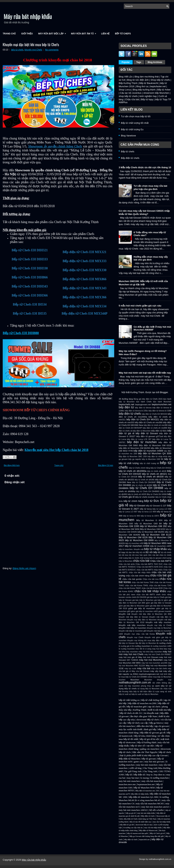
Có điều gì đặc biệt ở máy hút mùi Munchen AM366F (152, 328)
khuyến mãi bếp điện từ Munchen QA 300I (151, 614)
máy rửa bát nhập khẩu (153, 828)
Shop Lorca (125, 90)
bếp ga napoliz (135, 459)
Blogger (164, 392)
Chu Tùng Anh (150, 768)
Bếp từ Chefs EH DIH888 (21, 333)
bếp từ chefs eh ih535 (137, 494)
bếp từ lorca (146, 509)
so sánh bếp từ (160, 686)
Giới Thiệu (27, 34)
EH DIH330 (142, 597)
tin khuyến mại (151, 713)
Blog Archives (155, 62)
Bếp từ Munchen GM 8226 (133, 537)
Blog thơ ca (142, 86)
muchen (122, 680)
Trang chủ (9, 34)
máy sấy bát (156, 671)
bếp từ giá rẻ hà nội (149, 739)
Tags (139, 62)
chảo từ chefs (165, 555)
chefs (158, 595)
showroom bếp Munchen (156, 93)
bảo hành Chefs (144, 402)
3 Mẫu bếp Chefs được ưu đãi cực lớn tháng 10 (145, 167)
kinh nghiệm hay (148, 96)
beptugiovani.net (143, 404)
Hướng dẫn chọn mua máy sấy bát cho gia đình (151, 258)
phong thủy (146, 686)
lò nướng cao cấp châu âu (133, 828)
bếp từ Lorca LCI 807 (128, 512)
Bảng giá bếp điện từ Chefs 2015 (148, 399)
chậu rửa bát (141, 561)
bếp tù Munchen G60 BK (153, 459)
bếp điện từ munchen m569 (148, 451)
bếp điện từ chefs (130, 414)
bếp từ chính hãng (133, 501)
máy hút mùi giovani (154, 762)
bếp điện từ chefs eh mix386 (156, 425)
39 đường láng (126, 399)
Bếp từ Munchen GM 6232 (153, 529)
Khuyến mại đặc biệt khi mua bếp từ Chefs (31, 45)
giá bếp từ (159, 600)
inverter (168, 611)
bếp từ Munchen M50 (144, 788)
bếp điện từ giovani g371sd (150, 436)
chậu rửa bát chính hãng (138, 576)
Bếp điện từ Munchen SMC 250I (133, 457)
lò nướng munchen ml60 (161, 646)
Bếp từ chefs (123, 34)
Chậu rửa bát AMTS (161, 561)
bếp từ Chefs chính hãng (139, 468)
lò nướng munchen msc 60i (130, 649)
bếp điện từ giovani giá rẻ (153, 733)
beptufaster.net (158, 86)
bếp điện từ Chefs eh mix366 (149, 422)
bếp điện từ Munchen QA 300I (155, 453)
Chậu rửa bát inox (151, 579)
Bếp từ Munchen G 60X (149, 520)
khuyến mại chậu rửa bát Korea (139, 634)
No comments (52, 50)
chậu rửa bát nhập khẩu (150, 591)
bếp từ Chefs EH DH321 (161, 468)
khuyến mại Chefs (33, 50)
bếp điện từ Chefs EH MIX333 (154, 414)
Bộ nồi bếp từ (153, 552)
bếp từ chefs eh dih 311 (131, 713)
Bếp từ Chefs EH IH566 (157, 494)
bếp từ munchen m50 (134, 543)
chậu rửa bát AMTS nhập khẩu (150, 570)
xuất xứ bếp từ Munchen (148, 694)
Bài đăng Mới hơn (12, 465)
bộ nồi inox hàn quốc (138, 555)
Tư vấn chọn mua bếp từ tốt (136, 116)
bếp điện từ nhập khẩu (158, 457)
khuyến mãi (125, 614)
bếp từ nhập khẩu (155, 549)
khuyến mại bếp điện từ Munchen (142, 620)
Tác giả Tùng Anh (133, 771)
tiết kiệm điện (146, 692)
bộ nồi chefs (166, 552)
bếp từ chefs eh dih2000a (132, 471)
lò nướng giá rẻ (125, 646)
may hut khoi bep (159, 649)
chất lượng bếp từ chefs (129, 558)
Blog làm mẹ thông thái (147, 77)
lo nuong (145, 778)
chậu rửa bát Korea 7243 (160, 586)
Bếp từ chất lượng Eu (132, 129)
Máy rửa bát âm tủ (85, 32)
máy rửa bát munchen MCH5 (150, 804)
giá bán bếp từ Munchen (143, 600)
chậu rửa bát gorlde (132, 579)
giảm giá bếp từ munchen (142, 608)
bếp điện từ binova (143, 408)
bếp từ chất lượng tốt (149, 463)
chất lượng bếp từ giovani (151, 558)
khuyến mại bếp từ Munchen (159, 628)
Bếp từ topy (147, 99)
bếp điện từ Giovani (147, 433)
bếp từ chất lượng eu (129, 700)
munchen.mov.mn (127, 784)
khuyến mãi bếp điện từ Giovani (133, 617)
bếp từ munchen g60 (136, 707)
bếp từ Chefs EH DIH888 (146, 488)
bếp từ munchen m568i (137, 546)
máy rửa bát (144, 668)
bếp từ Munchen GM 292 (153, 526)
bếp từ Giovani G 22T (156, 506)
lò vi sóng (147, 649)
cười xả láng (135, 768)
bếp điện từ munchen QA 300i (143, 797)
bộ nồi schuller (157, 810)
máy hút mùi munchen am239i (154, 663)
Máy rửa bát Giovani (140, 671)
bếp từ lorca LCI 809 (147, 512)
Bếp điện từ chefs (130, 158)
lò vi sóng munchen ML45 (148, 800)
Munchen (135, 680)
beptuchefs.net (126, 404)
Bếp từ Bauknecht (149, 83)
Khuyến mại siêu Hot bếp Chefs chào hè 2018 (57, 450)
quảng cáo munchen (149, 749)
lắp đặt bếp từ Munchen (146, 643)
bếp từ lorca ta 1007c (150, 516)
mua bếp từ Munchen (162, 677)
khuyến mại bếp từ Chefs (159, 625)
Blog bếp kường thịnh (144, 90)
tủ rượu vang (159, 692)
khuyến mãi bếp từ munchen (132, 628)
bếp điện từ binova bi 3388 (160, 411)
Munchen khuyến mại (158, 680)
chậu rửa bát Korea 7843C (130, 588)
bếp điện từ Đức (159, 431)
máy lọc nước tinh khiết (130, 729)
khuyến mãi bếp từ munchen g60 (133, 631)
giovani (161, 611)
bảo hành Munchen (162, 402)
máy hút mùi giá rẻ (128, 657)
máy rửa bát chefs (159, 669)
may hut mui (133, 778)
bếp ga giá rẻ (131, 813)
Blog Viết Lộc (126, 77)
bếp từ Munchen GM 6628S (151, 532)
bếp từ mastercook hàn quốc (138, 833)
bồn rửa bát (153, 555)
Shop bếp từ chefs (160, 80)
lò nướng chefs (164, 643)
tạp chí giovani (162, 726)
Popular (126, 62)
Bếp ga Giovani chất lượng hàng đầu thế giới (147, 836)
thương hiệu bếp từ (131, 692)
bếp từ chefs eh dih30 (157, 471)
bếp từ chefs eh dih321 (154, 474)
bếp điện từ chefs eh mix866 (155, 428)
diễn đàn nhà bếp (145, 726)
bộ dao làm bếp (133, 552)
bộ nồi (142, 552)
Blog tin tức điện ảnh (138, 80)
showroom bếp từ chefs (148, 720)
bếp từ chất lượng (129, 463)
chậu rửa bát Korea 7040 (143, 582)
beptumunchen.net (161, 404)
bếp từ (168, 459)
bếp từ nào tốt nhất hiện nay (140, 822)
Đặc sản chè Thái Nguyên (145, 752)
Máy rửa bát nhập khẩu (28, 16)
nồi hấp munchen (132, 686)
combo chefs (131, 597)
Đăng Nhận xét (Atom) (24, 568)
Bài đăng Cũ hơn (106, 465)
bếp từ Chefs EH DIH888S (148, 491)
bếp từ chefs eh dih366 (145, 480)
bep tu (150, 775)
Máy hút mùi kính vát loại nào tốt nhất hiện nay (145, 373)
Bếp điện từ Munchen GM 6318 (155, 445)
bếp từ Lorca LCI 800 (162, 509)
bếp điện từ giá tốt (127, 825)
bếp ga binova (156, 723)
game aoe (138, 762)
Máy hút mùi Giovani (148, 657)
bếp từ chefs (17, 50)
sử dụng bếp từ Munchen (148, 689)
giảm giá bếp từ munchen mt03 (144, 611)
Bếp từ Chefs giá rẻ (157, 833)
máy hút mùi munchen (147, 765)
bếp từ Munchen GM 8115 (156, 535)
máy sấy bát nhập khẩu (161, 822)
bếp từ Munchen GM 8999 (139, 540)
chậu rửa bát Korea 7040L (137, 586)
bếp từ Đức (152, 501)
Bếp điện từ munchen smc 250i (147, 791)
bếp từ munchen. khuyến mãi (131, 549)
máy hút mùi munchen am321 (155, 807)
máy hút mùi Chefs (133, 654)
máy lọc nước (130, 669)
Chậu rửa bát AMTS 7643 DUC (149, 564)
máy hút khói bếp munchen (150, 652)
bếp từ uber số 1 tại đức (142, 746)
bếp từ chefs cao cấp (138, 723)
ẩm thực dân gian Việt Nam (144, 716)
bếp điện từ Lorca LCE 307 (139, 439)
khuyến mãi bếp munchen (132, 625)
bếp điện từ (126, 407)
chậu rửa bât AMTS (146, 595)
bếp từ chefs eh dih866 (142, 485)
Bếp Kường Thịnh (128, 83)
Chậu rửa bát (132, 99)
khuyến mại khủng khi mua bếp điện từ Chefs (148, 641)
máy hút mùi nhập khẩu (146, 813)
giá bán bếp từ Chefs (156, 597)
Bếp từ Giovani (137, 506)
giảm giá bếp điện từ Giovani (159, 603)
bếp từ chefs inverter (145, 497)
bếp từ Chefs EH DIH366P (144, 482)
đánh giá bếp (150, 729)
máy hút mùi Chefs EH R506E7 (158, 654)
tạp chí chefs (154, 707)
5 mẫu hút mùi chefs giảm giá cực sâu (140, 306)
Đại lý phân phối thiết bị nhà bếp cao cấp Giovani (144, 755)
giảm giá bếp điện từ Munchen (132, 606)
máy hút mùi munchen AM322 (133, 810)
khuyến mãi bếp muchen (159, 622)
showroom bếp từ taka (144, 825)
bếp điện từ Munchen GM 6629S (134, 448)
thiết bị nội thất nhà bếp (159, 710)
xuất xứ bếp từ (131, 694)
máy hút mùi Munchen (151, 660)
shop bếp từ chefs (128, 96)
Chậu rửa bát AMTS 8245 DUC (150, 567)
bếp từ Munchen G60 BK (148, 523)
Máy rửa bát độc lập (53, 32)
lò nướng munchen (141, 646)
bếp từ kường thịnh (147, 742)
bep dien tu (159, 775)
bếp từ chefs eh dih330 (151, 477)
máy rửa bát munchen (152, 781)
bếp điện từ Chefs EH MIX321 (143, 419)
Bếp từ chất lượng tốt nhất (135, 123)
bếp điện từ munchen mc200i (142, 703)
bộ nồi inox (124, 555)
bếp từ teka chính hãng (145, 736)
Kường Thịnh (140, 710)
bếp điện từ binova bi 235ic (136, 411)
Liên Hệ (105, 34)
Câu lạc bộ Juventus (131, 93)
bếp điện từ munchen (142, 442)
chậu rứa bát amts (127, 564)
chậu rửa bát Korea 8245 (152, 588)
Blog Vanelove (128, 136)
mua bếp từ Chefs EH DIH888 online (137, 677)
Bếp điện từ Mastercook (148, 830)
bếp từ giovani (149, 759)
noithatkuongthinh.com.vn (135, 682)
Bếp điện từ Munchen (129, 759)
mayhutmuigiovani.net (149, 674)
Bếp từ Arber (164, 90)
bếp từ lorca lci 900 (131, 516)
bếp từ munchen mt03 (161, 546)
